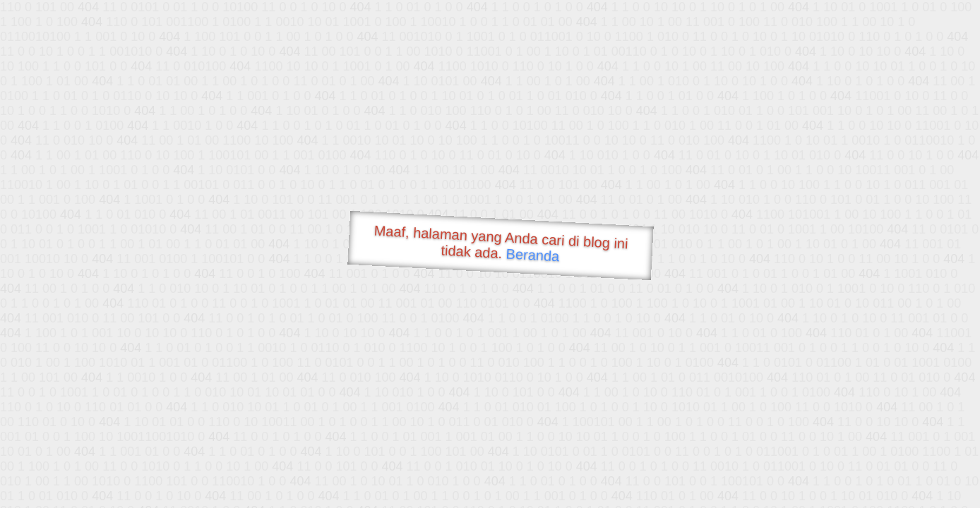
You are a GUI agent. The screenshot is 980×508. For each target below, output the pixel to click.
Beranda (533, 255)
